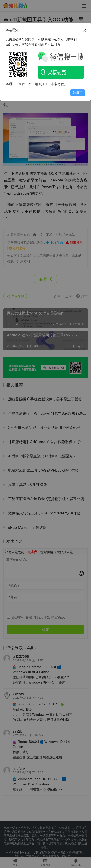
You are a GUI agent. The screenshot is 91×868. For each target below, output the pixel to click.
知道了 (78, 93)
